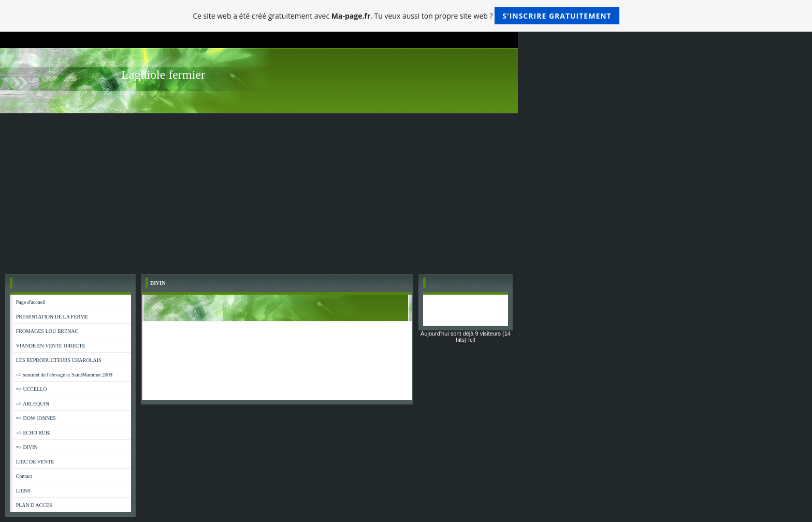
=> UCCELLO (32, 389)
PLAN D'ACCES (34, 505)
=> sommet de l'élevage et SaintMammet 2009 (64, 375)
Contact (24, 476)
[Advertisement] (406, 191)
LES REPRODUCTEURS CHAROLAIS (59, 360)
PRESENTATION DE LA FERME (52, 317)
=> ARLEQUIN (33, 404)
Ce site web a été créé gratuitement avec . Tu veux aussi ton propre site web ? (406, 16)
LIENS (23, 491)
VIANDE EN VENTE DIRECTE (51, 346)
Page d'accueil (31, 302)
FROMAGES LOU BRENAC (47, 331)
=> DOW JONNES (36, 418)
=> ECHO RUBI (33, 433)
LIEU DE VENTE (35, 462)
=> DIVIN (27, 447)
